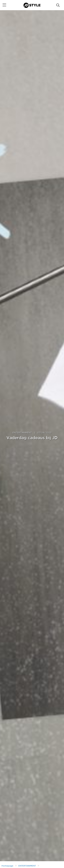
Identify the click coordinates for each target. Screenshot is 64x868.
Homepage (7, 866)
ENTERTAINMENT (22, 433)
